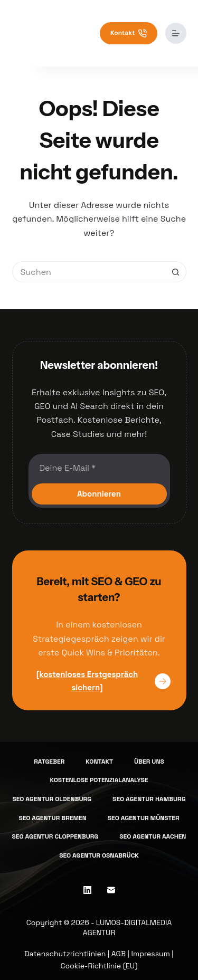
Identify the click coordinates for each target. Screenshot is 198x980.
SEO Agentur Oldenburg (52, 799)
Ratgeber (49, 762)
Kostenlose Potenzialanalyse (99, 780)
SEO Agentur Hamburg (149, 799)
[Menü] (176, 33)
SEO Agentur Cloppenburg (55, 837)
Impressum (151, 954)
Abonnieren (99, 494)
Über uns (149, 762)
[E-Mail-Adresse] (99, 468)
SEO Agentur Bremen (52, 818)
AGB (119, 954)
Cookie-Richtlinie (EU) (99, 966)
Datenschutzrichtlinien (65, 954)
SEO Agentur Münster (144, 818)
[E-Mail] (111, 890)
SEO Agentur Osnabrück (99, 856)
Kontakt (129, 33)
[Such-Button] (176, 272)
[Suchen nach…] (89, 272)
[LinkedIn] (87, 890)
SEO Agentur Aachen (153, 837)
